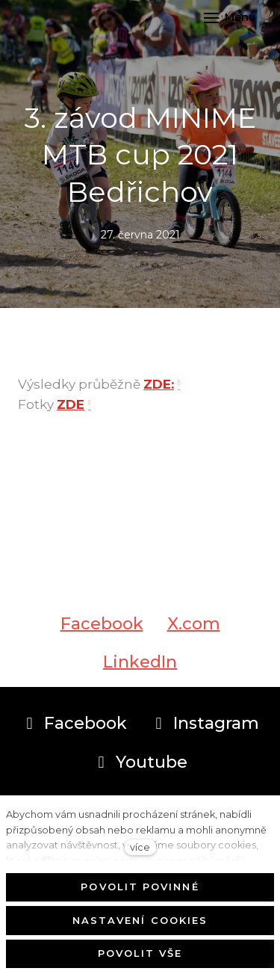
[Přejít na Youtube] (140, 762)
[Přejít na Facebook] (74, 724)
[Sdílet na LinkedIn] (140, 668)
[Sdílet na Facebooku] (102, 629)
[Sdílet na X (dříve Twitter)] (194, 629)
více (140, 847)
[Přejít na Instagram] (205, 724)
